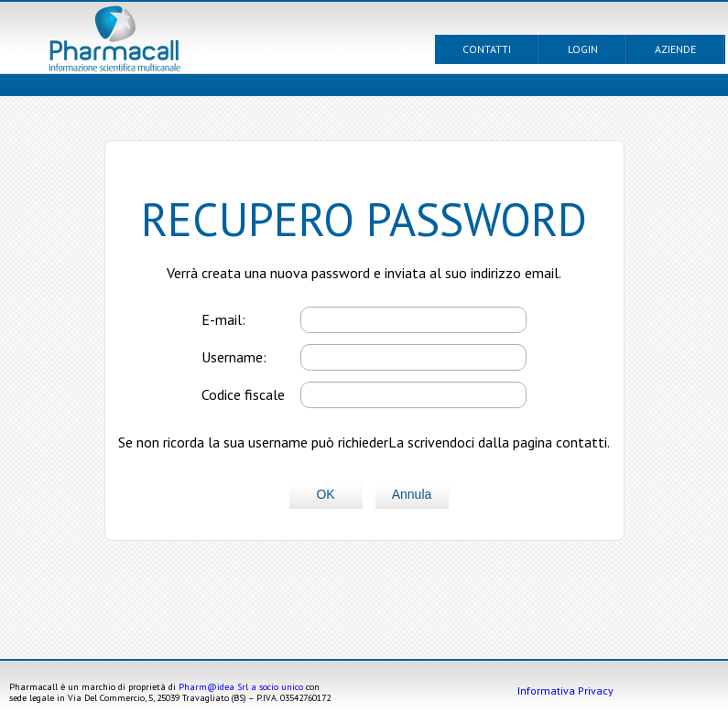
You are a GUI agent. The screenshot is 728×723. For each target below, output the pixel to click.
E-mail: (223, 319)
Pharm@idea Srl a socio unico (241, 687)
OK (325, 494)
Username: (234, 357)
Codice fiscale (243, 394)
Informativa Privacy (565, 691)
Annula (412, 494)
